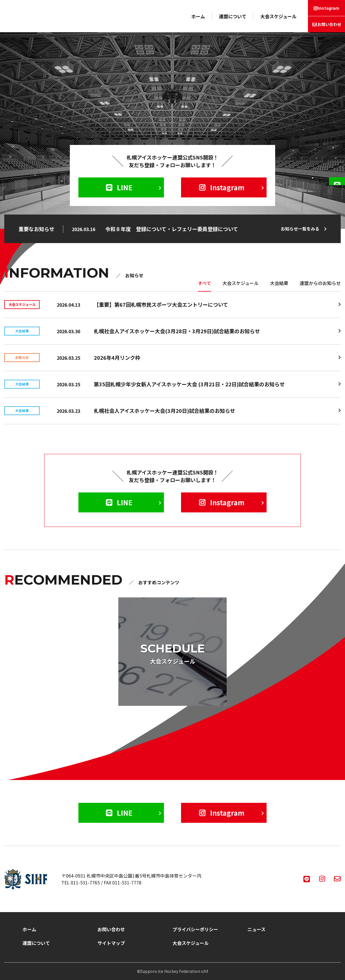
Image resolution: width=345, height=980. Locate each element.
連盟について (233, 16)
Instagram (329, 8)
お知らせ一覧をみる (300, 229)
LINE (119, 187)
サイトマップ (111, 943)
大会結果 (279, 283)
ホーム (198, 16)
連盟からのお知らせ (320, 283)
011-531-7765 (85, 882)
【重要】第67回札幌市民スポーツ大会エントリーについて (161, 304)
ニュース (256, 929)
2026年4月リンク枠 (117, 357)
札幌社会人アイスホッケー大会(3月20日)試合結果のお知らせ (165, 411)
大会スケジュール (278, 16)
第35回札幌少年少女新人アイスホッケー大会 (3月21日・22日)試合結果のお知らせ (189, 384)
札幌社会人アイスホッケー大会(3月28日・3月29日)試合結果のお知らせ (177, 331)
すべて (204, 283)
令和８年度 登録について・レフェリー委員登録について (172, 229)
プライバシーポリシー (195, 929)
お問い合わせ (329, 24)
